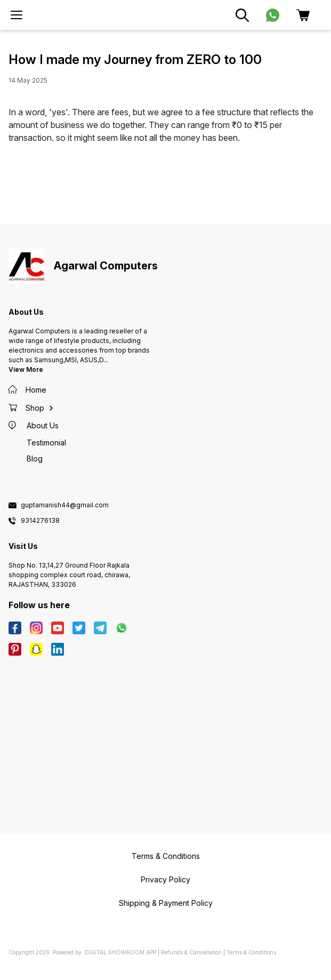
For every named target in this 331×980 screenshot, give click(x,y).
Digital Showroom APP (120, 952)
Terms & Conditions (251, 952)
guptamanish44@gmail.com (65, 505)
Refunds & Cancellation (191, 952)
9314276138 (40, 521)
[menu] (17, 15)
